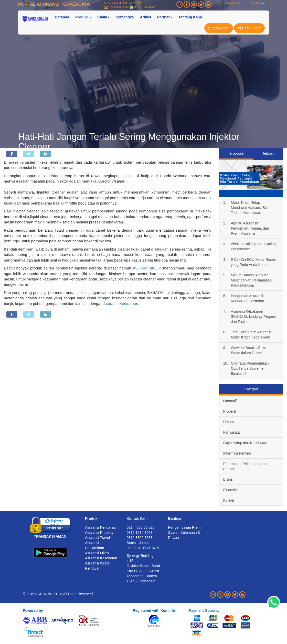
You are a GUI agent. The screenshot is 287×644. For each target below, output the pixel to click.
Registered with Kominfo (154, 611)
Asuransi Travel (97, 538)
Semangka (125, 17)
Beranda (62, 17)
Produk (91, 518)
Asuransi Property (99, 533)
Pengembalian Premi (185, 527)
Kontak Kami (137, 518)
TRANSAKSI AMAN (50, 536)
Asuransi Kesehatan (101, 558)
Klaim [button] (103, 17)
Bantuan (175, 518)
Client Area (233, 3)
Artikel (145, 17)
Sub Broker (257, 3)
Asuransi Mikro (97, 553)
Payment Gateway (204, 611)
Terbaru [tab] (268, 153)
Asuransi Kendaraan (121, 304)
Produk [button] (83, 17)
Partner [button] (165, 17)
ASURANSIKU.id (147, 268)
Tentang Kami (190, 17)
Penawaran (219, 28)
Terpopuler (236, 153)
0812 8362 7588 (139, 538)
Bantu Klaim (249, 28)
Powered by (33, 611)
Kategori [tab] (251, 389)
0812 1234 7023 (144, 7)
